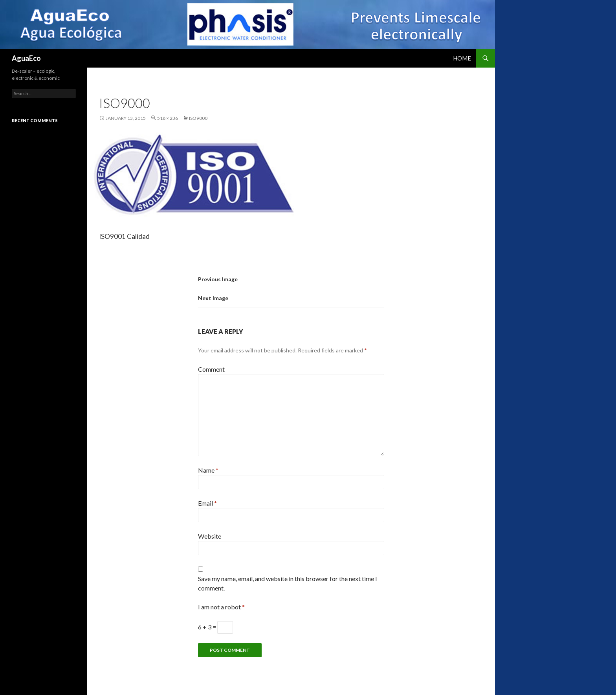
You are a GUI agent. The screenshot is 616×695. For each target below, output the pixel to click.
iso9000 (198, 118)
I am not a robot (221, 607)
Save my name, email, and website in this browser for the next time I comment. (288, 583)
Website (210, 536)
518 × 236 (168, 118)
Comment (211, 369)
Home (462, 58)
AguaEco (26, 58)
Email (207, 503)
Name (208, 470)
